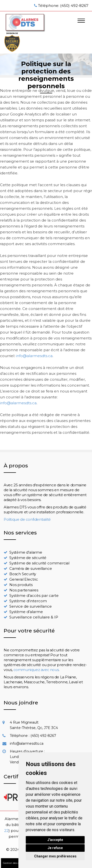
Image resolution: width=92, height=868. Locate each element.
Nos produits (21, 585)
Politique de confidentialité (27, 519)
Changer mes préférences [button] (55, 856)
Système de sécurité (28, 558)
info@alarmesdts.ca (34, 356)
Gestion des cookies (15, 863)
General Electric (24, 579)
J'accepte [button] (55, 840)
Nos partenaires (24, 590)
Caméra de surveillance (31, 568)
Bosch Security (23, 574)
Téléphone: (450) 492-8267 (63, 6)
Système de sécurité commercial (39, 563)
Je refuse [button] (55, 848)
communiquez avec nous (36, 670)
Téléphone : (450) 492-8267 (33, 736)
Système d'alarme (26, 552)
